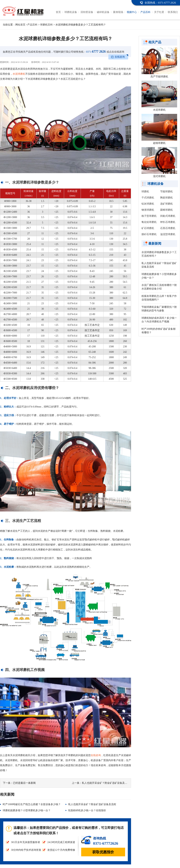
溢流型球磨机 (168, 234)
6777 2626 (96, 52)
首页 (58, 12)
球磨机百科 (46, 25)
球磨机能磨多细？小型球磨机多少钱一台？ (27, 810)
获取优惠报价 (103, 852)
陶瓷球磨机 (166, 198)
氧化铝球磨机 (149, 222)
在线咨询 (120, 57)
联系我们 (173, 12)
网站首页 (20, 25)
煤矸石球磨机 (149, 234)
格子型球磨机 (149, 216)
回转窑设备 (87, 12)
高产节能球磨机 (159, 77)
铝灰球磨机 (148, 204)
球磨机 (145, 192)
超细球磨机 (159, 143)
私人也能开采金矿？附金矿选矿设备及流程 (106, 783)
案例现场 (118, 12)
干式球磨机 (148, 198)
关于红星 (159, 12)
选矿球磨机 (166, 204)
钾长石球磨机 (168, 222)
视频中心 (132, 12)
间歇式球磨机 (168, 216)
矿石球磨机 (148, 228)
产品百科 (145, 12)
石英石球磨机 (168, 228)
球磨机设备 (71, 12)
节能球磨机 (166, 192)
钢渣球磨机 (148, 210)
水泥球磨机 (19, 74)
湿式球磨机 (159, 176)
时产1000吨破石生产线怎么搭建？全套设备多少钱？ (32, 804)
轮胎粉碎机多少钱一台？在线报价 (87, 810)
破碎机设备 (103, 12)
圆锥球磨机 (166, 210)
